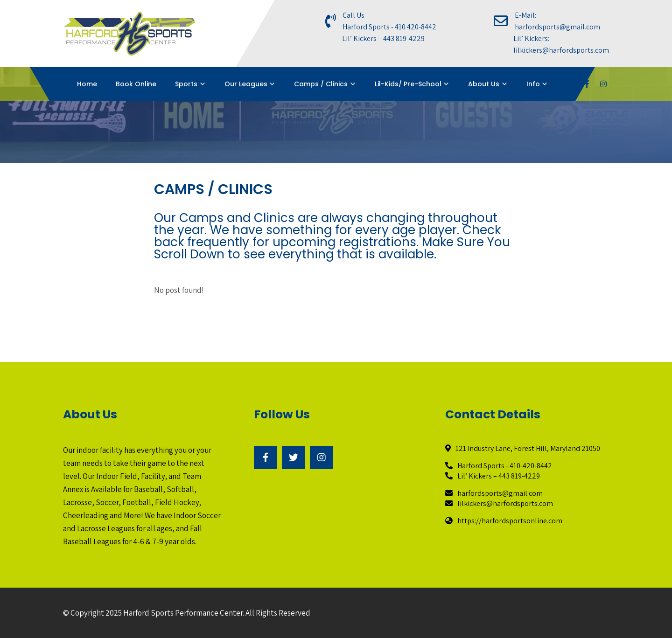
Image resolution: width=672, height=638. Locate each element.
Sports (186, 84)
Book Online (136, 84)
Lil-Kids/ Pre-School (408, 84)
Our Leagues (246, 84)
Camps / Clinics (321, 84)
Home (87, 84)
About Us (484, 84)
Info (533, 84)
